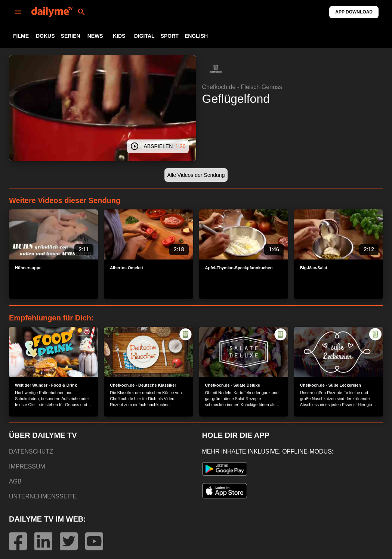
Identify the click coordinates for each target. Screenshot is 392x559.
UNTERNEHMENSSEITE (43, 496)
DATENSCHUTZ (31, 451)
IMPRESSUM (27, 466)
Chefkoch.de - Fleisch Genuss (242, 87)
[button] (216, 69)
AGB (15, 481)
